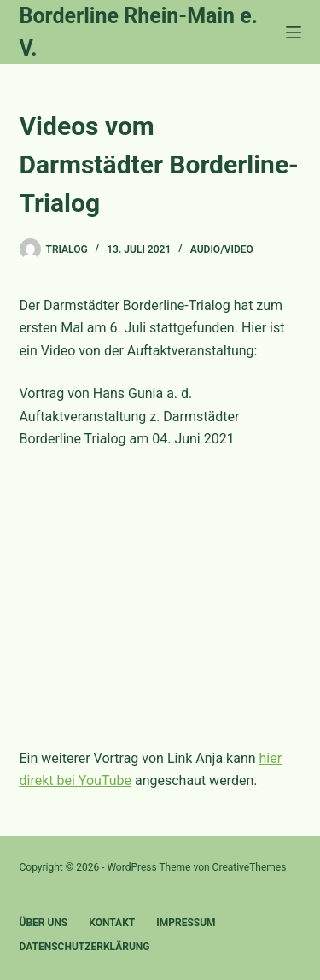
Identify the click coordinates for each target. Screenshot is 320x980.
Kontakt (112, 923)
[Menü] (294, 32)
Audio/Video (222, 249)
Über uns (44, 923)
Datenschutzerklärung (85, 947)
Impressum (186, 923)
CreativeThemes (250, 867)
